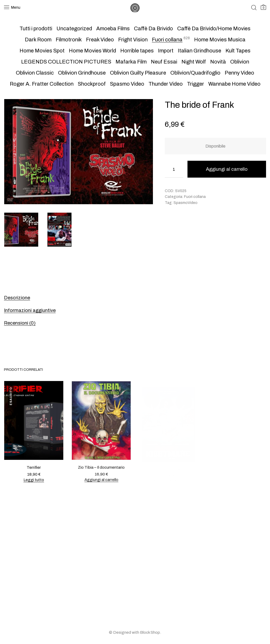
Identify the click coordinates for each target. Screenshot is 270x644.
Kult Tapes (238, 51)
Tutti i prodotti (36, 28)
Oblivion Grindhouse (82, 73)
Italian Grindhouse (199, 51)
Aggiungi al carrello (227, 169)
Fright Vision (133, 40)
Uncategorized (74, 28)
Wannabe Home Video (234, 84)
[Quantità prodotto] (174, 169)
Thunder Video (166, 84)
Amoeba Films (113, 28)
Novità (218, 62)
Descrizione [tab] (17, 298)
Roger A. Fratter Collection (42, 84)
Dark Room (38, 40)
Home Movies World (92, 51)
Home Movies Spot (42, 51)
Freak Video (100, 40)
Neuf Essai (164, 62)
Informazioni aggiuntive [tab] (30, 310)
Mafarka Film (131, 62)
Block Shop (150, 632)
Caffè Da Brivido (153, 28)
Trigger (196, 84)
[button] (146, 106)
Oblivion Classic (35, 73)
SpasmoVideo (185, 203)
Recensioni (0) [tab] (20, 323)
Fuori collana (167, 40)
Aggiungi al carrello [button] (101, 477)
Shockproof (92, 84)
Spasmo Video (127, 84)
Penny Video (239, 73)
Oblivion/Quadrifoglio (195, 73)
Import (166, 51)
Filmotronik (69, 40)
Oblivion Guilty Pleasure (138, 73)
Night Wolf (194, 62)
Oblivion (240, 62)
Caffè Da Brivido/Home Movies (214, 28)
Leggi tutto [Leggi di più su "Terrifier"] (34, 480)
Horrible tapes (137, 51)
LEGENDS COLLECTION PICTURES (66, 62)
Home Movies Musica (220, 40)
